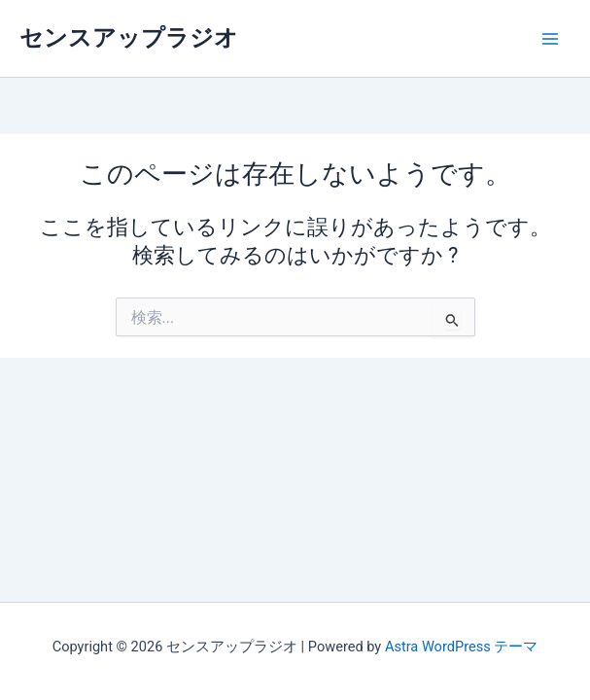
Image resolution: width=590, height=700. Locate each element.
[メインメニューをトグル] (550, 39)
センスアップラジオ (129, 38)
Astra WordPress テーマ (461, 647)
